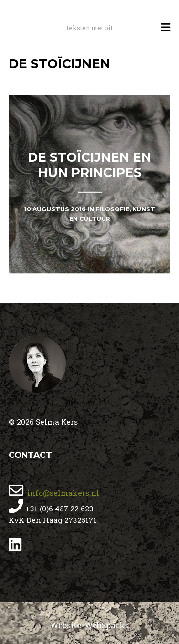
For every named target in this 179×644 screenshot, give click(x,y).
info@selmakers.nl (62, 493)
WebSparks (107, 625)
